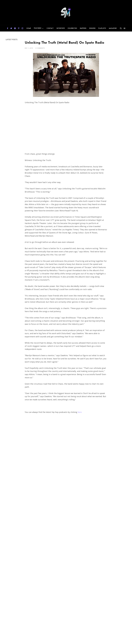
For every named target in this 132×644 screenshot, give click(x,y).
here (80, 412)
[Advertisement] (66, 438)
